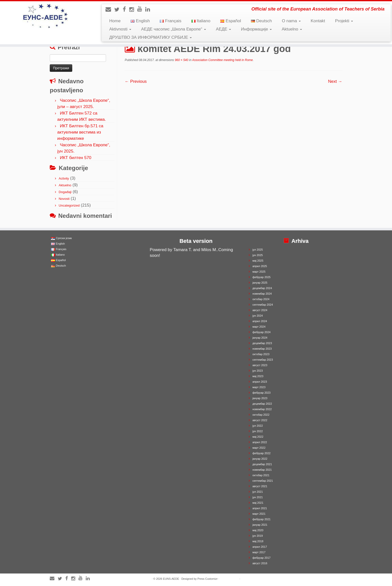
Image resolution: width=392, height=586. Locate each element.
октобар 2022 (261, 415)
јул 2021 (258, 492)
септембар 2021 (263, 481)
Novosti (64, 199)
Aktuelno (292, 29)
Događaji (65, 192)
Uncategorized (69, 205)
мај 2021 (258, 503)
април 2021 (260, 508)
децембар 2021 (262, 464)
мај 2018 (258, 541)
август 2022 (260, 420)
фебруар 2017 (261, 558)
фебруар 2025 (261, 277)
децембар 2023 (262, 343)
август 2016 (260, 563)
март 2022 (259, 448)
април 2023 (260, 382)
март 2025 (259, 272)
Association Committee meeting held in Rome (222, 60)
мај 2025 (258, 261)
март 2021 (259, 514)
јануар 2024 (260, 338)
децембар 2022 (262, 404)
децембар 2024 (262, 288)
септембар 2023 (263, 360)
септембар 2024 (263, 305)
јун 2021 (258, 497)
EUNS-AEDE (171, 579)
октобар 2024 (261, 299)
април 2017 (260, 547)
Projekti (344, 21)
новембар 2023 (262, 349)
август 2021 (260, 486)
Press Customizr (208, 579)
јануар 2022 (260, 459)
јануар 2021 (260, 525)
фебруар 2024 (261, 332)
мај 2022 (258, 437)
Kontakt (318, 21)
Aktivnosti (120, 29)
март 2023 (259, 387)
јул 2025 (258, 250)
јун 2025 (258, 255)
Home (115, 21)
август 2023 (260, 365)
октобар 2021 (261, 475)
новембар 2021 (262, 470)
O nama (291, 21)
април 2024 (260, 321)
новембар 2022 (262, 409)
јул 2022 (258, 426)
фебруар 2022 (261, 453)
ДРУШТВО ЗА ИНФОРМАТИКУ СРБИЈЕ (150, 37)
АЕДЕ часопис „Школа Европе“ (174, 29)
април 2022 (260, 442)
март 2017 (259, 552)
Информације (256, 29)
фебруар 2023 (261, 393)
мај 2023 (258, 376)
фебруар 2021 (261, 519)
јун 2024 (258, 316)
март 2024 (259, 327)
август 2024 (260, 310)
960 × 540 (181, 60)
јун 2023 (258, 371)
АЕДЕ (223, 29)
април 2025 (260, 266)
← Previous (136, 81)
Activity (64, 178)
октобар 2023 (261, 354)
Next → (335, 81)
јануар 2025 (260, 283)
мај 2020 (258, 530)
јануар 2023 (260, 398)
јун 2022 (258, 431)
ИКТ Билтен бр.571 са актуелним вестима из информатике (80, 132)
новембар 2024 (262, 294)
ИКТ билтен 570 (75, 158)
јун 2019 (258, 536)
